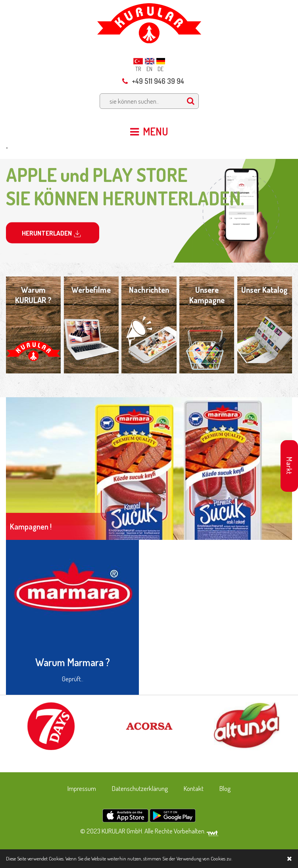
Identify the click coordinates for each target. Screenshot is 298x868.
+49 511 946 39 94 (153, 81)
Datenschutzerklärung (140, 788)
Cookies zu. (221, 858)
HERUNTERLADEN (53, 234)
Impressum (82, 788)
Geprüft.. (73, 679)
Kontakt (194, 788)
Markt (289, 466)
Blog (225, 788)
